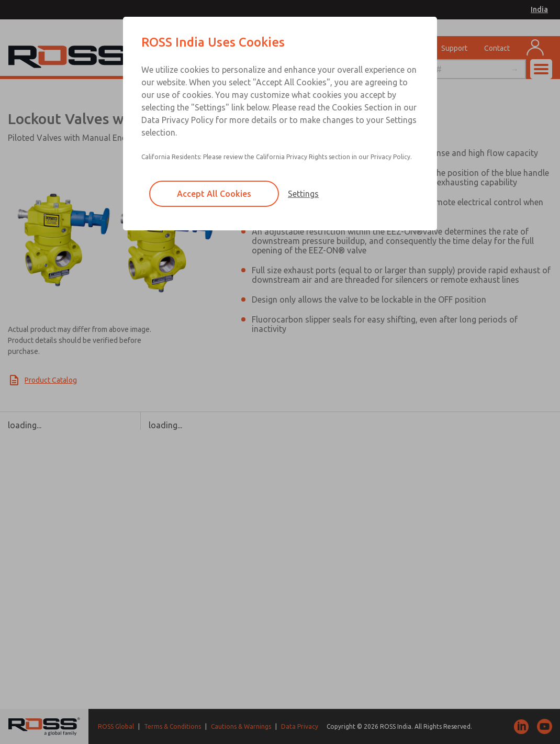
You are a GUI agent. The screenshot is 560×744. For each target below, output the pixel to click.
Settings (303, 194)
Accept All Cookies (214, 194)
